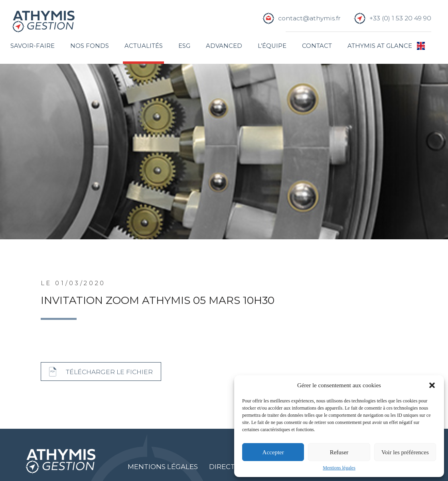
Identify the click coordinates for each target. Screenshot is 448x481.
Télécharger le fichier (109, 372)
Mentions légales (339, 468)
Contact (317, 46)
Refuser (339, 452)
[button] (432, 385)
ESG (184, 46)
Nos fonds (90, 46)
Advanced (224, 46)
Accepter (273, 452)
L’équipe (272, 46)
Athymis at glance (380, 46)
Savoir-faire (33, 46)
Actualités (144, 46)
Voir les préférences (405, 452)
